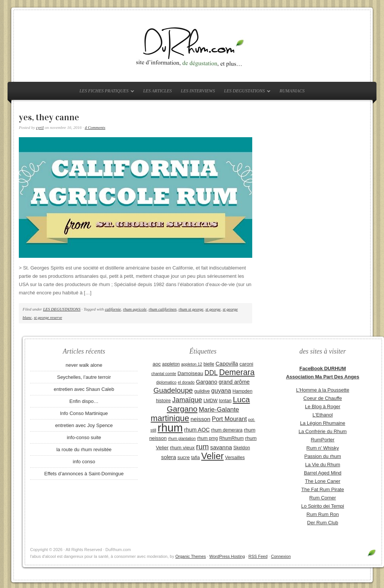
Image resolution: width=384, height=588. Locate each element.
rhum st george (191, 309)
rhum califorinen (163, 309)
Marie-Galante (219, 410)
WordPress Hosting (227, 556)
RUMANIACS (292, 91)
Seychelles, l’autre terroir (84, 377)
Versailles (235, 458)
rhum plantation (182, 438)
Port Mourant (229, 419)
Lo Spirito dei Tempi (323, 506)
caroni (246, 364)
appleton (171, 364)
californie (113, 309)
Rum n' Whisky (323, 448)
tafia (196, 458)
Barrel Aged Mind (323, 473)
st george (213, 309)
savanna (221, 447)
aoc (157, 364)
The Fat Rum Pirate (322, 489)
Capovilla (227, 364)
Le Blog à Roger (323, 407)
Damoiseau (190, 373)
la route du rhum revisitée (84, 449)
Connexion (281, 556)
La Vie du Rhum (323, 465)
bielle (209, 364)
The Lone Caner (323, 481)
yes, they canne (49, 117)
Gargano (206, 382)
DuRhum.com (192, 46)
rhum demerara (227, 430)
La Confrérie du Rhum (323, 431)
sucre (184, 457)
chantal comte (164, 374)
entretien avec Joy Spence (84, 425)
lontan (225, 401)
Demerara (237, 372)
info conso (84, 462)
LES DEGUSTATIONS (245, 92)
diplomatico (166, 382)
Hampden (242, 391)
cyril (40, 127)
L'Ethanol (323, 415)
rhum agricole (135, 309)
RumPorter (323, 440)
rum (203, 447)
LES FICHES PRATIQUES (105, 92)
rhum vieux (182, 448)
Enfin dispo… (84, 401)
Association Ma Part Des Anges (323, 377)
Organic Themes (191, 556)
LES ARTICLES (157, 91)
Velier (212, 456)
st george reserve (48, 317)
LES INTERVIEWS (198, 91)
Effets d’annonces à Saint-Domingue (84, 474)
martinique (170, 418)
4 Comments (95, 127)
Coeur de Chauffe (323, 398)
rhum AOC (197, 430)
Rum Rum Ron (323, 514)
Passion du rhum (323, 456)
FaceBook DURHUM (323, 368)
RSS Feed (258, 556)
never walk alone (84, 365)
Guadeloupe (173, 390)
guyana (221, 390)
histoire (163, 401)
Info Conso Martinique (84, 413)
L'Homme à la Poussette (322, 390)
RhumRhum (231, 438)
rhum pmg (207, 438)
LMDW (210, 401)
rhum (170, 428)
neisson (200, 419)
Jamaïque (187, 400)
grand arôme (234, 382)
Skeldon (242, 448)
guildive (202, 391)
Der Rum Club (323, 523)
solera (169, 457)
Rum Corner (323, 498)
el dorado (186, 382)
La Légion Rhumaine (323, 423)
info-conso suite (84, 437)
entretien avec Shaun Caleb (84, 389)
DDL (211, 373)
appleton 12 (192, 364)
